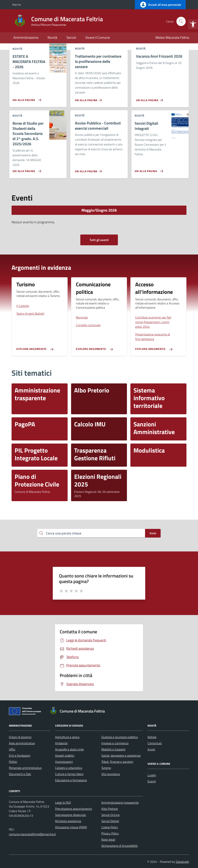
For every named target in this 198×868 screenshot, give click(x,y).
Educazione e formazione (71, 780)
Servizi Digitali (110, 821)
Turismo (106, 768)
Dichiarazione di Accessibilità (119, 846)
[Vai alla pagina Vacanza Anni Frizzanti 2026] (150, 99)
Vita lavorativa (111, 774)
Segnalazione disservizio (70, 815)
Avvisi (151, 749)
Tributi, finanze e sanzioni (117, 762)
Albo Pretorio (110, 809)
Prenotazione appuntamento (73, 809)
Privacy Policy (110, 833)
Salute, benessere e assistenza (121, 755)
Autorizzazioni (64, 762)
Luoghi (152, 775)
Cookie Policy (110, 827)
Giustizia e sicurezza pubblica (120, 737)
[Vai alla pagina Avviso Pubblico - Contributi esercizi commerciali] (89, 170)
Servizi (71, 37)
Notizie (152, 737)
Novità (52, 37)
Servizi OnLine (110, 815)
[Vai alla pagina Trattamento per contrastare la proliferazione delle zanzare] (89, 99)
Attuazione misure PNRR (71, 827)
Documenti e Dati (20, 774)
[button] (193, 24)
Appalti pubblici (65, 755)
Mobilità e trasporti (113, 749)
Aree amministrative (22, 743)
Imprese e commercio (115, 743)
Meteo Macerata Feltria (172, 37)
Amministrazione (26, 37)
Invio (153, 533)
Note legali (108, 839)
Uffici (12, 749)
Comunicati (155, 743)
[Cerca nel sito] (181, 21)
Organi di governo (20, 737)
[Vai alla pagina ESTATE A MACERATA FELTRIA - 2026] (26, 98)
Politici (13, 762)
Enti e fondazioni (20, 755)
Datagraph (182, 862)
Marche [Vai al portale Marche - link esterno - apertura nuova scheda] (17, 5)
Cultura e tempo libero (69, 774)
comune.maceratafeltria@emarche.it (32, 834)
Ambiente (61, 743)
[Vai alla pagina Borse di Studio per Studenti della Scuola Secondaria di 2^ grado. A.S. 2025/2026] (26, 170)
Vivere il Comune (98, 37)
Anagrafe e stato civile (69, 749)
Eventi (152, 781)
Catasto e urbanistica (69, 768)
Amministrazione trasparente (120, 802)
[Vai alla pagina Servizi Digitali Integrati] (148, 170)
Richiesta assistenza (68, 821)
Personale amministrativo (25, 768)
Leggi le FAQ (63, 802)
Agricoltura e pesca (67, 737)
